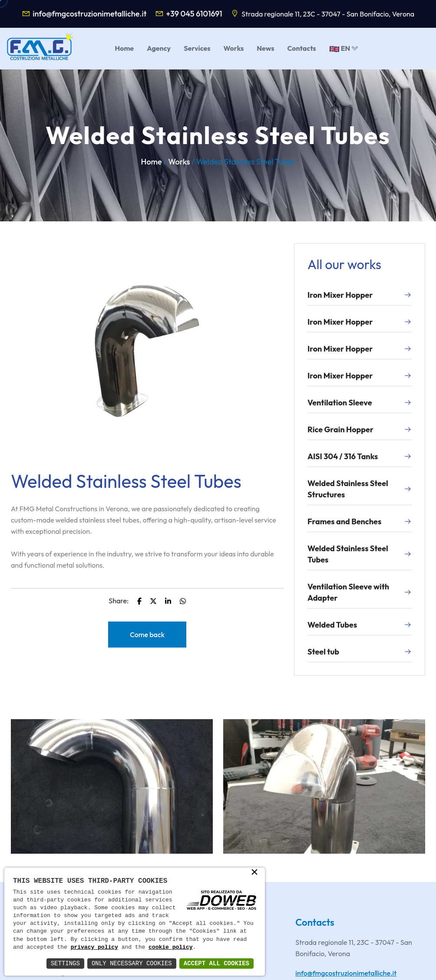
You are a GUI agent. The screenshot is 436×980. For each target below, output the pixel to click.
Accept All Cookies (216, 963)
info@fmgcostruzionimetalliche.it (89, 14)
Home (152, 162)
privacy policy (94, 947)
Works (179, 162)
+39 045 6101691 (194, 14)
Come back (147, 635)
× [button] (254, 873)
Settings (65, 963)
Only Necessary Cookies (132, 963)
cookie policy (170, 947)
